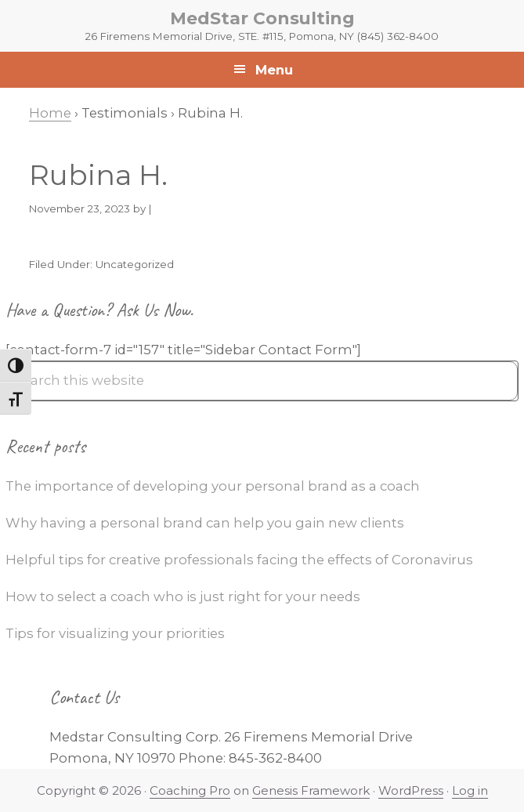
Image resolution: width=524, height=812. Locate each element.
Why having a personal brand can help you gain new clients (205, 523)
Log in (470, 790)
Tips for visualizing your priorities (115, 633)
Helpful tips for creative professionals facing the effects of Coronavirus (239, 560)
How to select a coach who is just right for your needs (183, 596)
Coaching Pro (190, 790)
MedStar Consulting (262, 18)
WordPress (411, 790)
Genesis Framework (311, 790)
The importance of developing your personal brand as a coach (213, 486)
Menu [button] (274, 70)
